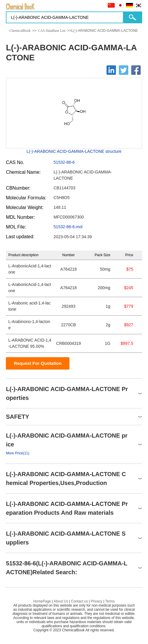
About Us (61, 601)
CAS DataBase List (52, 31)
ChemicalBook (20, 31)
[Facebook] (136, 70)
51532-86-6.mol (68, 227)
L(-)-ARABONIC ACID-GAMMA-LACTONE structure (74, 151)
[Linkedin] (111, 70)
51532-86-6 (64, 162)
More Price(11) (18, 453)
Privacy (96, 601)
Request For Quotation (38, 363)
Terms (110, 601)
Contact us (79, 601)
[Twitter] (124, 70)
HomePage (42, 601)
